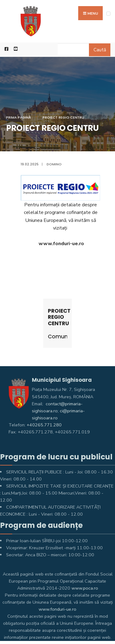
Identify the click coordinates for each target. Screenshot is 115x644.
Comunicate (58, 337)
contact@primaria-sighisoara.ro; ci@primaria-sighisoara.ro (58, 411)
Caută (100, 50)
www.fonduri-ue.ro (57, 609)
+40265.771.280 (44, 425)
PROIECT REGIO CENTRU (63, 117)
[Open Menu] (108, 14)
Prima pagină (19, 117)
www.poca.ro (85, 588)
